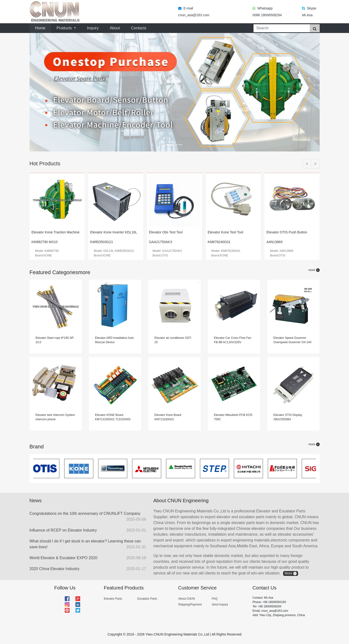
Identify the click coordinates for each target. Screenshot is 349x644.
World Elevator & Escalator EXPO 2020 (88, 558)
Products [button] (65, 28)
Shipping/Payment (190, 604)
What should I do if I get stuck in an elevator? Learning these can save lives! (88, 545)
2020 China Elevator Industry (88, 569)
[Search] (281, 28)
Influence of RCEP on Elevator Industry (88, 530)
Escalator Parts (147, 599)
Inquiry (93, 28)
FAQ (214, 599)
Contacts (139, 28)
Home (41, 28)
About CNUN (186, 599)
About (115, 28)
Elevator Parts (113, 599)
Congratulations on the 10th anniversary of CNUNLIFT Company (88, 517)
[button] (51, 92)
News (36, 501)
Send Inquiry (220, 604)
